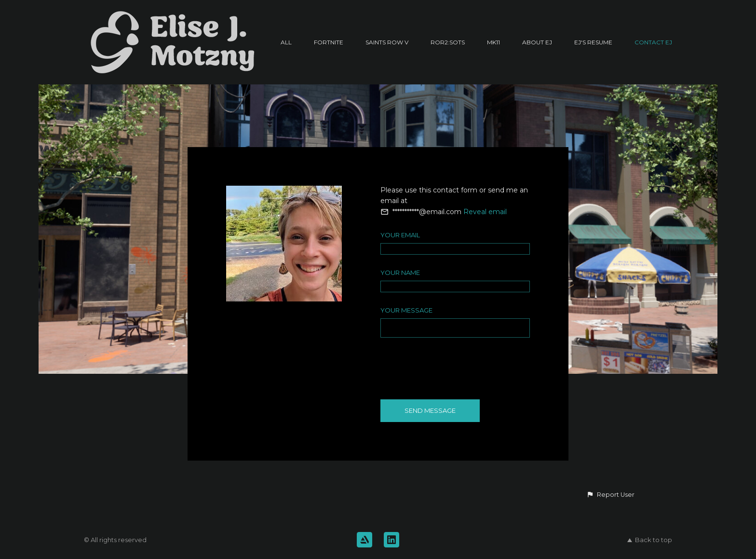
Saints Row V (387, 42)
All (286, 42)
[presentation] (454, 368)
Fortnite (329, 42)
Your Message (406, 310)
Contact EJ (653, 42)
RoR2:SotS (448, 42)
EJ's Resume (593, 42)
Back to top (650, 540)
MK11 (493, 42)
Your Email (400, 235)
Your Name (400, 273)
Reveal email (485, 212)
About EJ (537, 42)
